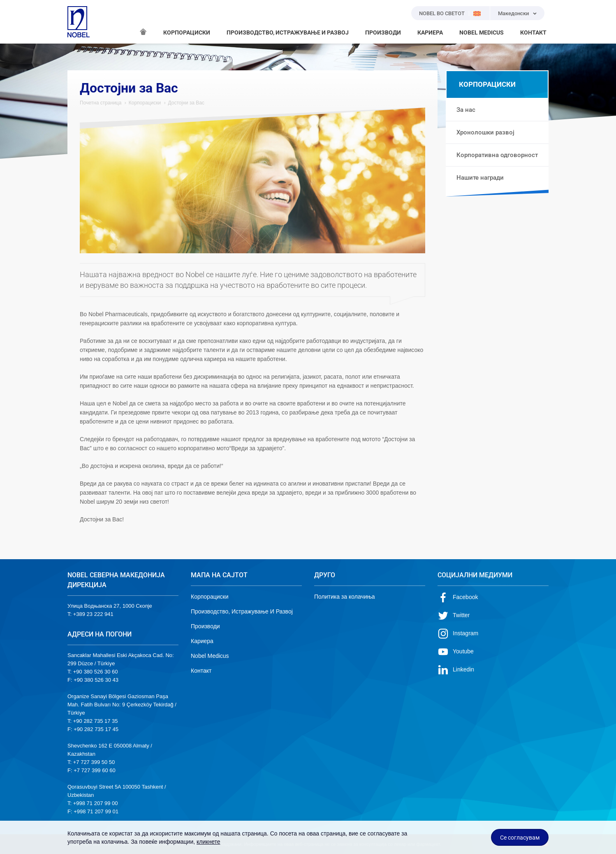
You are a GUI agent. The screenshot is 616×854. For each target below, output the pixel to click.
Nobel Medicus (210, 656)
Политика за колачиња (345, 597)
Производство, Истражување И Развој (242, 611)
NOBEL (79, 22)
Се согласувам (520, 838)
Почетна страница (101, 103)
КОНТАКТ (533, 32)
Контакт (201, 671)
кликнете (208, 842)
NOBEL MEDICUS (482, 32)
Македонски (513, 13)
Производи (205, 626)
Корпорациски (145, 103)
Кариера (202, 641)
